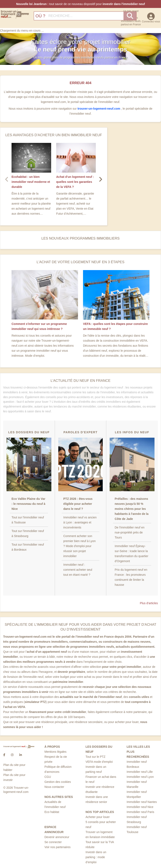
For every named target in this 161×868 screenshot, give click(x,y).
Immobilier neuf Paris (140, 812)
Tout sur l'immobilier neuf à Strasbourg (28, 533)
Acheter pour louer (98, 817)
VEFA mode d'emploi (99, 762)
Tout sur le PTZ (95, 757)
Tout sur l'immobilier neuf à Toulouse (28, 520)
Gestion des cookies (58, 782)
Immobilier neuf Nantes (142, 802)
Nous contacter (54, 787)
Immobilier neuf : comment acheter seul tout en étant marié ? (78, 570)
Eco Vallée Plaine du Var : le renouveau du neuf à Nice (28, 504)
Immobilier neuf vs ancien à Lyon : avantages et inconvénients (80, 522)
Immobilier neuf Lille (140, 772)
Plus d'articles (149, 603)
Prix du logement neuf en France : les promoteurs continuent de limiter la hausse (131, 577)
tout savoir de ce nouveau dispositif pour (80, 4)
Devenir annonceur (57, 837)
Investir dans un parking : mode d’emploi (96, 857)
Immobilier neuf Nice (140, 807)
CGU (48, 777)
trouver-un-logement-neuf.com (99, 109)
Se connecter (53, 842)
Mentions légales (55, 752)
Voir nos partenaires (58, 847)
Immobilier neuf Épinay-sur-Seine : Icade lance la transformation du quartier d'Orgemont (131, 554)
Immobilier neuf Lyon (140, 777)
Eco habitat (52, 812)
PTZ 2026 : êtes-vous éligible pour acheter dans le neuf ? (78, 504)
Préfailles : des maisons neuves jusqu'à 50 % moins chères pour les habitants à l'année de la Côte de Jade (132, 509)
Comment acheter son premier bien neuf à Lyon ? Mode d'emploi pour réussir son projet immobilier (79, 546)
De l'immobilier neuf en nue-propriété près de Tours (130, 532)
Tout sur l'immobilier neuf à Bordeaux (28, 547)
